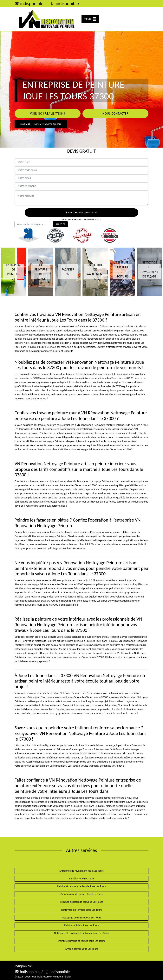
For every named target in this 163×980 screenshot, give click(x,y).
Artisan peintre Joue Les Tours (81, 949)
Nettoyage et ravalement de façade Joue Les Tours (82, 933)
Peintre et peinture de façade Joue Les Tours (81, 886)
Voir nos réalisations (48, 113)
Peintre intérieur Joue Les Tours (81, 925)
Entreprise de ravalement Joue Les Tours (81, 871)
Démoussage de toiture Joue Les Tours (82, 894)
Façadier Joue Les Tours (81, 879)
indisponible (29, 3)
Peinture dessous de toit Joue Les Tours (81, 902)
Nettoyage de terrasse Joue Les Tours (82, 910)
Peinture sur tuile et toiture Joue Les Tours (82, 941)
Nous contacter (115, 113)
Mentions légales (62, 977)
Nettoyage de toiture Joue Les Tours (81, 918)
